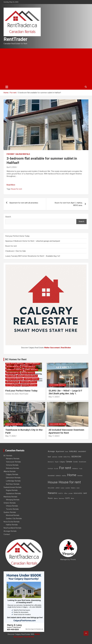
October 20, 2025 (12, 394)
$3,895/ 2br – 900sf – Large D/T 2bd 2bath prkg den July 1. (65, 392)
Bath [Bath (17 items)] (49, 457)
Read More (11, 185)
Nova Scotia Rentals (15, 363)
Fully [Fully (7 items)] (81, 469)
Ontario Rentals (13, 367)
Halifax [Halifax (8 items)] (64, 476)
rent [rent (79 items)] (85, 493)
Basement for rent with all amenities (24, 203)
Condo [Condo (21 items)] (75, 462)
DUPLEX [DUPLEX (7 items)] (50, 469)
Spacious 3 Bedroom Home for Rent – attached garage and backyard (33, 241)
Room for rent (11, 246)
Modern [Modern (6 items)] (73, 488)
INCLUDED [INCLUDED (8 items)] (51, 488)
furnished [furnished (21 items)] (51, 475)
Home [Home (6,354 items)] (72, 475)
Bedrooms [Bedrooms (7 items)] (51, 462)
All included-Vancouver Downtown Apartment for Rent (66, 431)
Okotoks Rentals (32, 363)
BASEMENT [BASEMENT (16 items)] (82, 452)
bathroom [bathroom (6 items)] (55, 457)
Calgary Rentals (12, 474)
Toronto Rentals (31, 379)
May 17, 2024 (54, 397)
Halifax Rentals (23, 154)
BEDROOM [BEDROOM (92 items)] (76, 457)
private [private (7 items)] (71, 493)
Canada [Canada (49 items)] (69, 462)
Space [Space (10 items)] (56, 498)
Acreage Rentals (10, 531)
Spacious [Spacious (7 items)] (62, 498)
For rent (11, 154)
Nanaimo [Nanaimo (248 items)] (53, 493)
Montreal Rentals (13, 515)
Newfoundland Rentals (12, 528)
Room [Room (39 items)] (50, 498)
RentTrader (16, 39)
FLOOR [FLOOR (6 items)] (56, 469)
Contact (7, 534)
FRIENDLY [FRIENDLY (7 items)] (75, 469)
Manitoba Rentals (10, 497)
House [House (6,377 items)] (53, 482)
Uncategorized (12, 382)
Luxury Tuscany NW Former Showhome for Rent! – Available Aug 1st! (33, 256)
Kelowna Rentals (13, 468)
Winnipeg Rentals (29, 385)
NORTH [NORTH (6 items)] (61, 493)
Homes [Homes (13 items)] (80, 476)
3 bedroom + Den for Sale (16, 251)
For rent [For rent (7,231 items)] (65, 468)
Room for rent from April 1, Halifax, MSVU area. (69, 204)
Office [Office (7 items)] (66, 493)
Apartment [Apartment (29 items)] (60, 452)
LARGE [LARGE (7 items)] (57, 488)
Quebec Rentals (31, 370)
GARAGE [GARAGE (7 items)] (58, 476)
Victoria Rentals (13, 385)
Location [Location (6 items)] (68, 488)
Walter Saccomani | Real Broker (58, 348)
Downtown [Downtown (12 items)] (83, 462)
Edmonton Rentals (13, 478)
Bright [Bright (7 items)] (57, 462)
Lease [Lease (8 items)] (62, 488)
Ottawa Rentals (28, 367)
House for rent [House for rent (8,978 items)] (70, 482)
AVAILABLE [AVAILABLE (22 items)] (73, 451)
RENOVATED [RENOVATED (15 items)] (78, 493)
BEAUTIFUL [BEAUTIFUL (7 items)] (67, 457)
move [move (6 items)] (78, 488)
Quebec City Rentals (14, 370)
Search (8, 217)
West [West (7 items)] (72, 498)
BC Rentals (8, 456)
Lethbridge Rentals (13, 481)
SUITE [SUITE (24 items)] (68, 498)
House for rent (16, 189)
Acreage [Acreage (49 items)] (51, 451)
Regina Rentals (28, 373)
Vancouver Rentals (28, 382)
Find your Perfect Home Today (17, 236)
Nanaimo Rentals (13, 459)
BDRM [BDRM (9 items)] (60, 457)
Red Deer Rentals (13, 373)
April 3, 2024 (11, 167)
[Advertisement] (46, 66)
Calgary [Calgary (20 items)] (62, 462)
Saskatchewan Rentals (27, 376)
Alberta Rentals (10, 471)
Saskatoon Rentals (14, 379)
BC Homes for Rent (16, 359)
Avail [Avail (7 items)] (67, 452)
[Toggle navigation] (7, 87)
